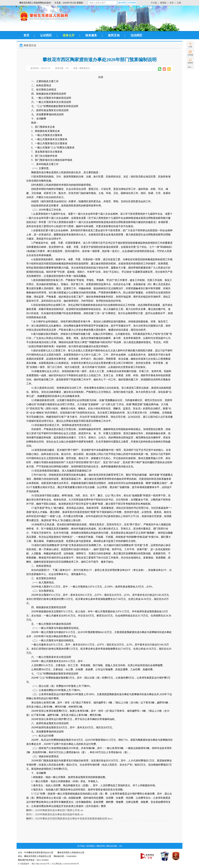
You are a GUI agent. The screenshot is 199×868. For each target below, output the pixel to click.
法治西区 (136, 35)
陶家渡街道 (30, 45)
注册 (179, 3)
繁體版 (163, 3)
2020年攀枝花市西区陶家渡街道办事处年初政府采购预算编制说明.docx (74, 819)
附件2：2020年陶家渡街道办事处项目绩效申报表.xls (55, 814)
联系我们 (91, 846)
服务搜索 (122, 3)
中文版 (154, 3)
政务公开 (69, 35)
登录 (172, 3)
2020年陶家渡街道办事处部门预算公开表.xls (59, 810)
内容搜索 (132, 3)
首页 (26, 35)
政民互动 (114, 35)
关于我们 (81, 846)
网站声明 (101, 846)
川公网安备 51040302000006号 (65, 864)
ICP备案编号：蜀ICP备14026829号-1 (34, 864)
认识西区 (46, 35)
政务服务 (91, 35)
